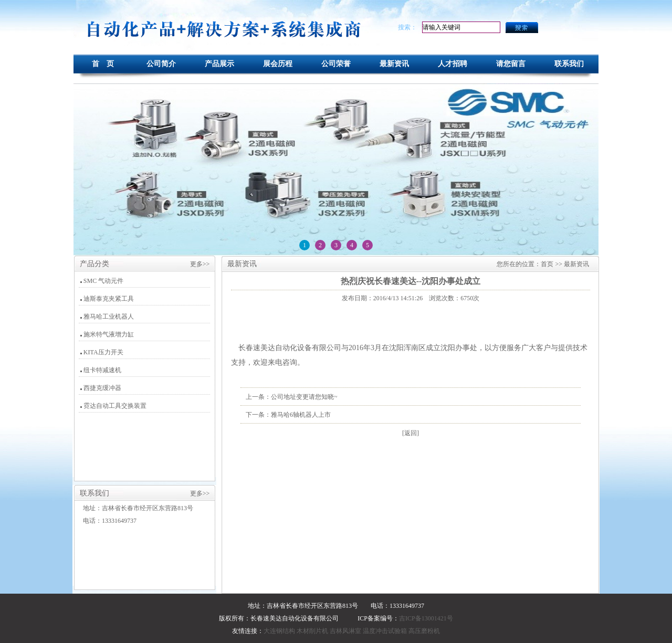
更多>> (200, 264)
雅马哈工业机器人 (109, 317)
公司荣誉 (336, 64)
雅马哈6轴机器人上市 (301, 415)
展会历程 (278, 64)
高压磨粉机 (424, 631)
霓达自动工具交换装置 (115, 406)
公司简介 (161, 64)
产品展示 (219, 64)
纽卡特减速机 (102, 370)
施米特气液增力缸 (109, 334)
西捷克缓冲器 (102, 388)
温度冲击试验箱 (385, 631)
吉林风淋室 (345, 631)
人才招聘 (453, 64)
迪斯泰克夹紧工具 (109, 299)
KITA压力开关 (103, 352)
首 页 (103, 64)
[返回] (411, 433)
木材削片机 (312, 631)
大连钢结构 (279, 631)
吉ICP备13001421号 (426, 618)
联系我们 (569, 64)
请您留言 (511, 64)
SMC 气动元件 (103, 281)
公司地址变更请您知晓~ (304, 397)
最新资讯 (394, 64)
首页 (547, 264)
